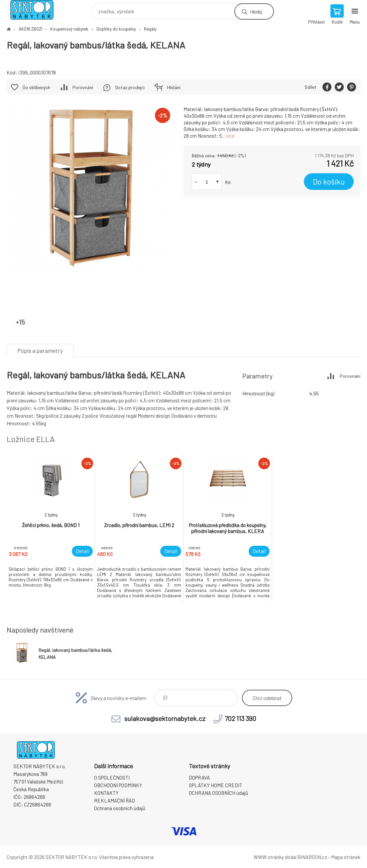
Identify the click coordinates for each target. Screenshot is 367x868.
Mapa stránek (346, 857)
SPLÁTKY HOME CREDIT (216, 785)
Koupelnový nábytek (69, 29)
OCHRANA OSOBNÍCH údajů (218, 793)
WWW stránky (269, 857)
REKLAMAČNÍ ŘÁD (115, 800)
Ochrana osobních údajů (120, 808)
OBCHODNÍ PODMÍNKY (118, 785)
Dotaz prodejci (130, 87)
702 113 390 (241, 718)
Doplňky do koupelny (116, 29)
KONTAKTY (106, 793)
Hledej (256, 11)
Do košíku (329, 182)
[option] (51, 523)
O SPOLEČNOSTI (112, 778)
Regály (150, 29)
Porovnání (83, 87)
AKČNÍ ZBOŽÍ (30, 29)
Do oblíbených (36, 87)
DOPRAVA (199, 778)
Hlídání (174, 87)
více (230, 136)
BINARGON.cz (312, 857)
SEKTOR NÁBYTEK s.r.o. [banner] (36, 10)
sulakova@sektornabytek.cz (165, 718)
